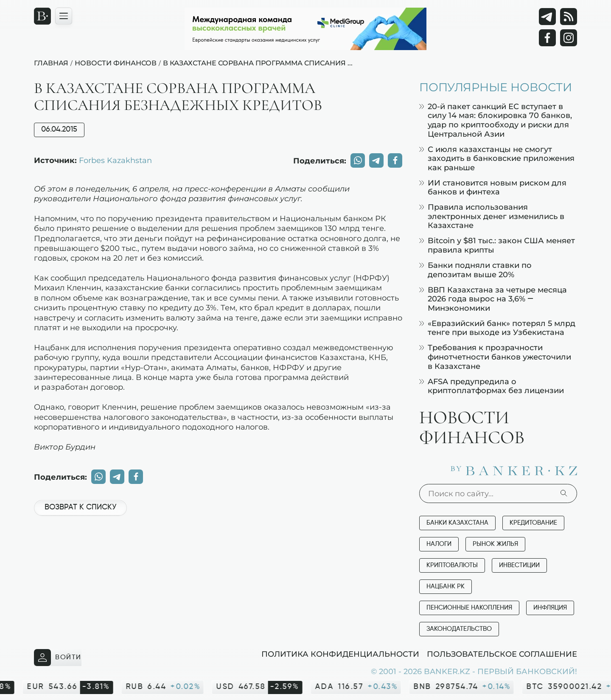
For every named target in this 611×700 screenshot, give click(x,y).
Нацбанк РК (446, 586)
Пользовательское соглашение (502, 654)
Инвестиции (519, 565)
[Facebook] (547, 38)
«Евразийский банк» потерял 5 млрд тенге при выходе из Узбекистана (497, 328)
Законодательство (459, 629)
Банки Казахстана (457, 523)
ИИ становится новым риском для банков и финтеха (493, 187)
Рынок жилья (495, 544)
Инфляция (550, 608)
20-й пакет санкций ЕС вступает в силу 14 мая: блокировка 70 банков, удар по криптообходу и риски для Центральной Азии (496, 120)
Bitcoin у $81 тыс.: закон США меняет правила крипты (497, 245)
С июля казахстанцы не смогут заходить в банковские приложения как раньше (497, 158)
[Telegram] (547, 17)
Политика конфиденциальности (340, 654)
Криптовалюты (452, 565)
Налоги (439, 544)
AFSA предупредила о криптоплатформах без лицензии (492, 386)
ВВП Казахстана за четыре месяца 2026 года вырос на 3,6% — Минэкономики (493, 299)
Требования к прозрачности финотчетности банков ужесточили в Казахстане (495, 357)
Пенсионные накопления (469, 608)
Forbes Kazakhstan (115, 160)
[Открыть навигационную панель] (64, 16)
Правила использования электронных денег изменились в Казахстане (492, 216)
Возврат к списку (80, 507)
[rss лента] (569, 17)
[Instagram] (569, 38)
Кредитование (533, 523)
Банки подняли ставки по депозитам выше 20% (475, 270)
